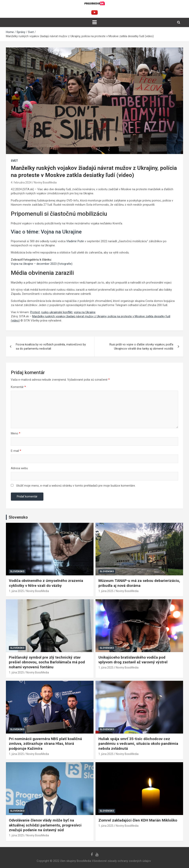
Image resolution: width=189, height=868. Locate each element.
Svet (14, 161)
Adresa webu (19, 468)
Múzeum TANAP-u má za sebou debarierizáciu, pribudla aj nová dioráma (139, 583)
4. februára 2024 (21, 182)
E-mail (16, 451)
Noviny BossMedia (45, 182)
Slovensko (17, 571)
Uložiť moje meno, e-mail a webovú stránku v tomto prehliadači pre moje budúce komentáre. (76, 486)
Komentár (18, 387)
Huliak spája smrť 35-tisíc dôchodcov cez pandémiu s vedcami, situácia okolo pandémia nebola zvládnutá (138, 744)
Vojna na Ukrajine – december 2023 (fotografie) (42, 264)
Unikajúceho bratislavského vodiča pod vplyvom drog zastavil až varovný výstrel (133, 660)
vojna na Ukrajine (85, 312)
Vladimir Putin (75, 241)
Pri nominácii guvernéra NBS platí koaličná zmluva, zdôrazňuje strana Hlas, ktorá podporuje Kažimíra (45, 744)
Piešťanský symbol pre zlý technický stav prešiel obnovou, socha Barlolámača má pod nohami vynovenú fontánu (47, 662)
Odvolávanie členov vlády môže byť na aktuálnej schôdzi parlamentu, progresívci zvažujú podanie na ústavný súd (45, 825)
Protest (35, 312)
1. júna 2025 (16, 591)
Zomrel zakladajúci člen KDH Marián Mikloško (138, 820)
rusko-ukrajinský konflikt (57, 312)
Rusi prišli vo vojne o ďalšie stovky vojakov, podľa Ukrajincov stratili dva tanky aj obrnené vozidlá (141, 347)
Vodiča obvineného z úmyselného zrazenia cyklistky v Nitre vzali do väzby (46, 583)
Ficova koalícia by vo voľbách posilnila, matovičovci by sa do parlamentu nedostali (51, 347)
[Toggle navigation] (94, 22)
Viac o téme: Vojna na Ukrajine (46, 232)
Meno (16, 433)
